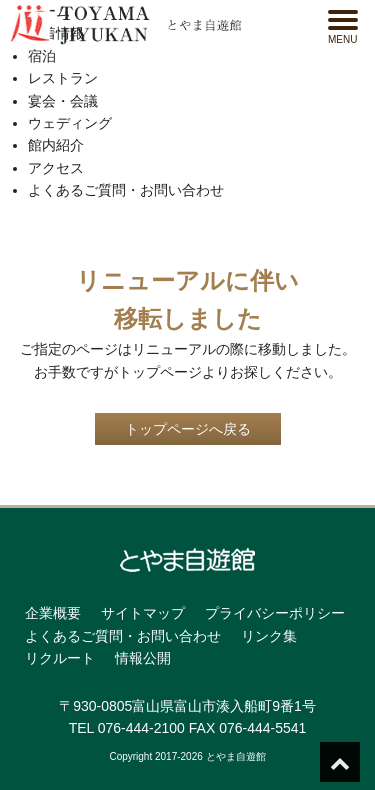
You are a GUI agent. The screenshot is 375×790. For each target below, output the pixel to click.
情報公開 (143, 658)
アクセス (56, 168)
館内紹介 (56, 145)
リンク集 (269, 636)
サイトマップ (143, 613)
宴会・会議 (63, 101)
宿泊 (42, 56)
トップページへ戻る (188, 429)
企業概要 (53, 613)
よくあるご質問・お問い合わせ (126, 190)
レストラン (63, 78)
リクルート (60, 658)
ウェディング (70, 123)
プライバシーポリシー (275, 613)
